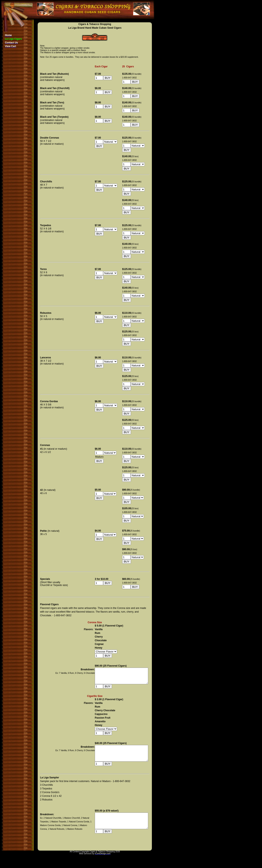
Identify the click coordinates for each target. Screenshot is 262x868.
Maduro (105, 457)
